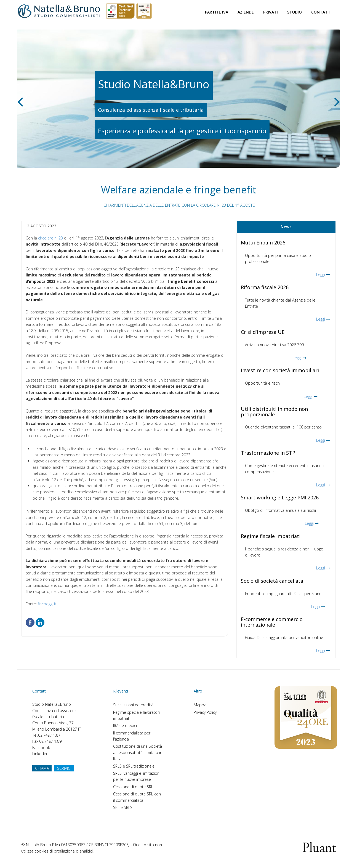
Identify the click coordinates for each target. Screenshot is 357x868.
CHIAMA (42, 768)
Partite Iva (217, 12)
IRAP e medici (125, 725)
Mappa (200, 705)
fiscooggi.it (47, 604)
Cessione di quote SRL (133, 787)
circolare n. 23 (50, 238)
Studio (295, 12)
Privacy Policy (205, 712)
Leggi (321, 274)
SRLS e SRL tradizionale (134, 766)
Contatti (321, 12)
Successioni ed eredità (133, 705)
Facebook (41, 748)
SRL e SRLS (123, 807)
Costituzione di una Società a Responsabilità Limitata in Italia (138, 752)
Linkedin (40, 754)
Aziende (246, 12)
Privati (271, 12)
